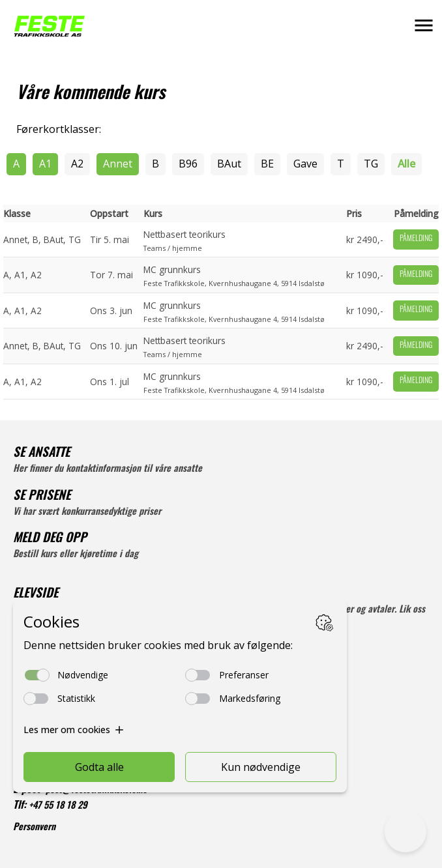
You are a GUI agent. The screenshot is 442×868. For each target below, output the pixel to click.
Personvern (34, 828)
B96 (188, 164)
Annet (118, 164)
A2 (77, 164)
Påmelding (416, 239)
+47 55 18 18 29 (58, 806)
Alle (406, 164)
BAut (229, 164)
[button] (424, 25)
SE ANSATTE (41, 454)
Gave (305, 164)
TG (371, 164)
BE (267, 164)
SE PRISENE (42, 497)
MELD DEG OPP (50, 539)
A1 (45, 164)
